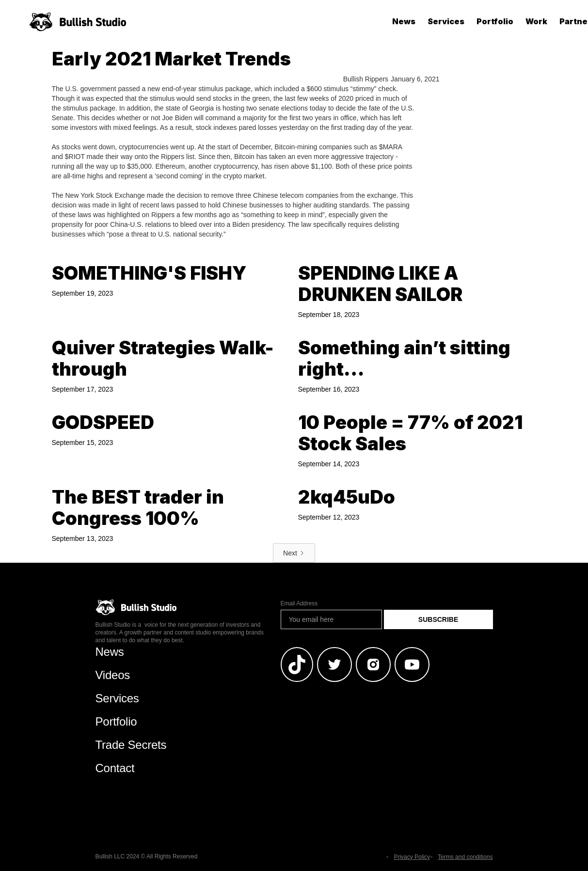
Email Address (299, 603)
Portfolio (495, 21)
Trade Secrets (131, 745)
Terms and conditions (465, 857)
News (404, 21)
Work (536, 21)
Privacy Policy (412, 857)
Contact (115, 768)
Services (446, 21)
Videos (113, 675)
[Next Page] (294, 553)
